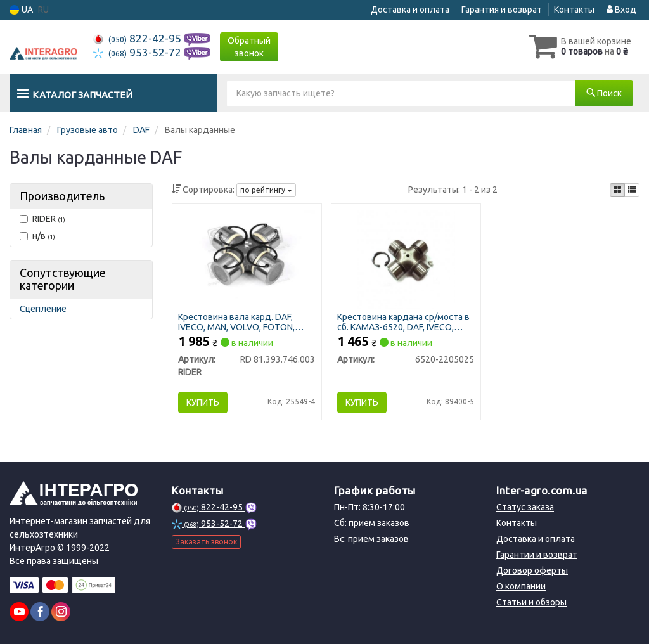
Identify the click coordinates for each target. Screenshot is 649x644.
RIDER (42, 219)
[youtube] (19, 612)
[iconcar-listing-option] (632, 190)
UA (21, 10)
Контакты (574, 10)
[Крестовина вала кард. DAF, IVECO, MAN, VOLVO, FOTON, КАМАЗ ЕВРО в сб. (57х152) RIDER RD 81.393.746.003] (247, 255)
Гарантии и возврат (537, 555)
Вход (621, 10)
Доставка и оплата (410, 10)
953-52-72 (138, 52)
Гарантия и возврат (502, 10)
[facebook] (40, 612)
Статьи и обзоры (531, 602)
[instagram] (61, 612)
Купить (203, 402)
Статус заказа (525, 507)
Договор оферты (532, 570)
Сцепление (43, 309)
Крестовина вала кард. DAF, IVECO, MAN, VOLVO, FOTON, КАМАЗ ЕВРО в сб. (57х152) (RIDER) (237, 322)
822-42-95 (138, 38)
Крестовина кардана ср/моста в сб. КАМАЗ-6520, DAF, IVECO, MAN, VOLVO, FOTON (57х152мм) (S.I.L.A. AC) (405, 322)
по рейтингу (266, 190)
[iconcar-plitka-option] (617, 190)
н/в (37, 236)
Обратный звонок (249, 47)
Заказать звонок (206, 542)
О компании (521, 586)
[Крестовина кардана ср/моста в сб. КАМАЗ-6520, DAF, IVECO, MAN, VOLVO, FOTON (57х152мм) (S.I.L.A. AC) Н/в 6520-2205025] (406, 259)
